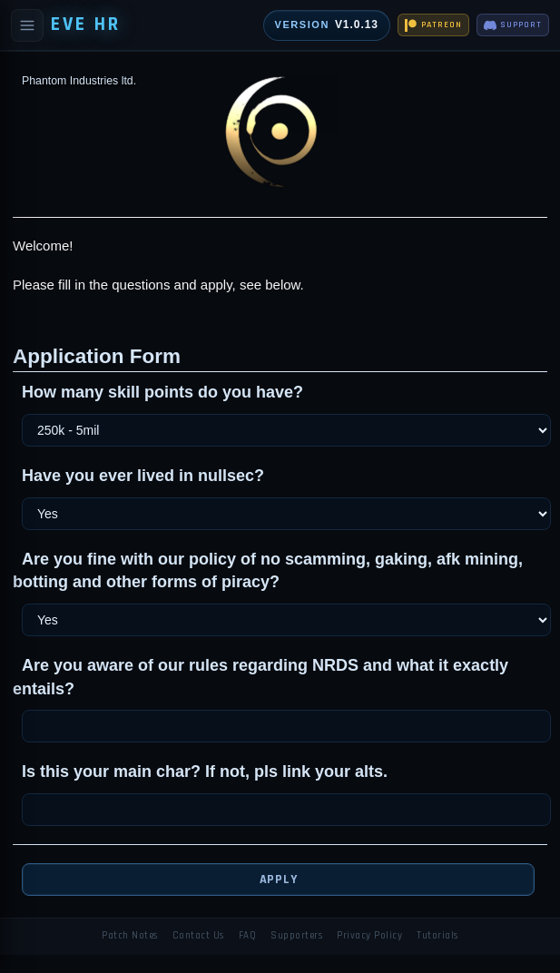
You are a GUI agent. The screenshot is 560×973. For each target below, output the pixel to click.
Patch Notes (130, 936)
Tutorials (437, 936)
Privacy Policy (369, 936)
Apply (279, 880)
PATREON (433, 25)
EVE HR (86, 25)
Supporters (296, 936)
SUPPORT (513, 25)
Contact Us (198, 936)
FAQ (248, 936)
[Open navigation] (27, 25)
